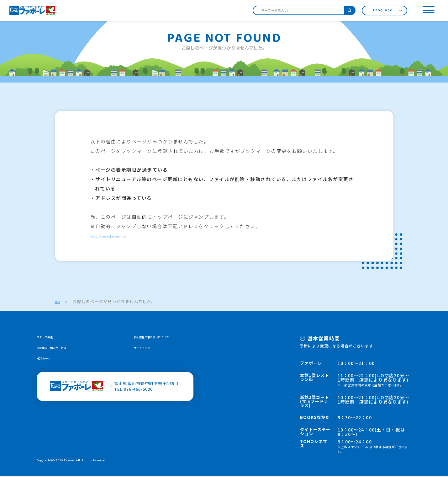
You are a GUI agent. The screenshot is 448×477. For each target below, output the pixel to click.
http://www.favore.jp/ (119, 236)
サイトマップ (147, 350)
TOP (60, 302)
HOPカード (48, 362)
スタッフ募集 (50, 338)
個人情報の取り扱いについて (163, 338)
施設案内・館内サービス (61, 350)
